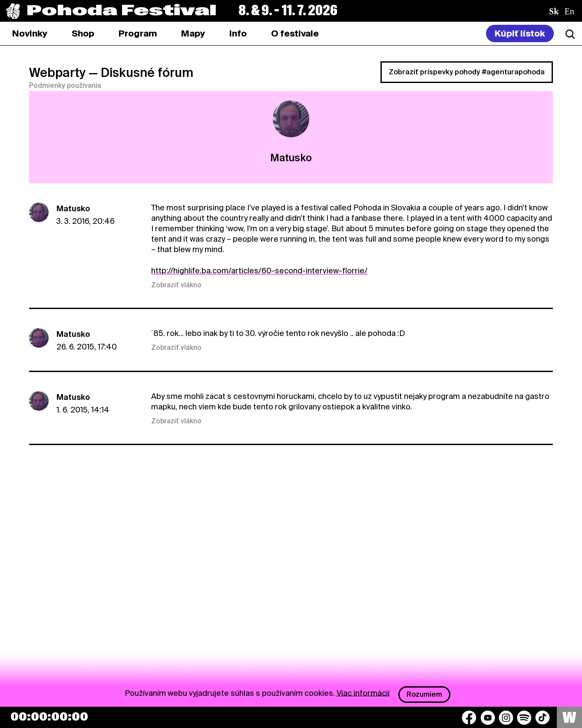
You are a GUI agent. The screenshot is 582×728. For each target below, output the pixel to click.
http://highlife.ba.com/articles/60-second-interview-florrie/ (259, 271)
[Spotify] (524, 718)
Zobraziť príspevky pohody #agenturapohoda (467, 72)
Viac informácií (363, 693)
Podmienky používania (65, 86)
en (569, 11)
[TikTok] (542, 718)
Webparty (57, 73)
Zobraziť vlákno (176, 285)
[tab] (83, 33)
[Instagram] (506, 718)
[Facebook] (469, 718)
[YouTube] (488, 718)
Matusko (73, 208)
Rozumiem (424, 694)
